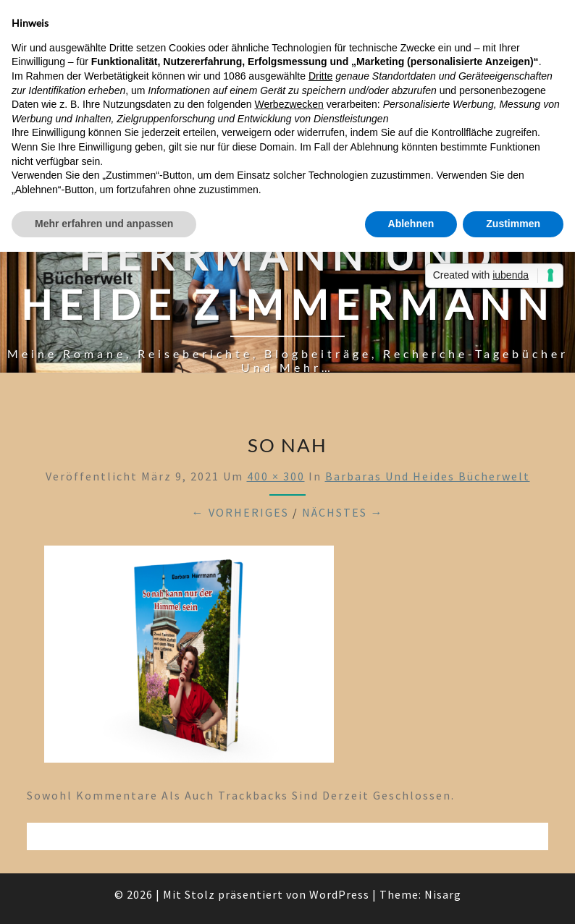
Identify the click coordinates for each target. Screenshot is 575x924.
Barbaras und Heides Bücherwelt (428, 476)
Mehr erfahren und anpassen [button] (104, 224)
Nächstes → (343, 512)
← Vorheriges (240, 512)
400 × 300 (276, 476)
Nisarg (443, 894)
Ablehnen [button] (411, 224)
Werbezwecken (289, 104)
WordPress (339, 894)
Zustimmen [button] (513, 224)
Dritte (320, 76)
